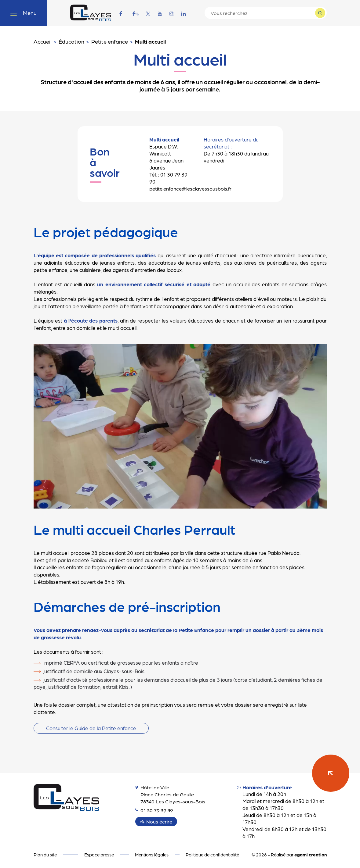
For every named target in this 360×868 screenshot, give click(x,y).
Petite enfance (110, 41)
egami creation (311, 855)
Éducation (71, 41)
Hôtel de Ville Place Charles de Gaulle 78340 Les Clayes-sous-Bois (171, 794)
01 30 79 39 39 (155, 810)
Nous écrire (160, 821)
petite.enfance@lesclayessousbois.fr (189, 188)
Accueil (43, 41)
